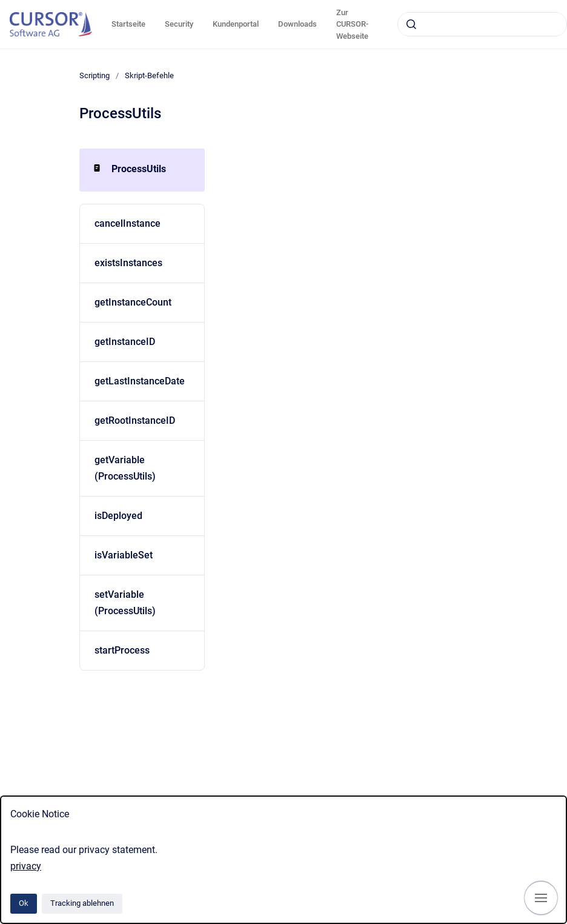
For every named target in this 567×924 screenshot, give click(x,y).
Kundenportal (236, 24)
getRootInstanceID (135, 420)
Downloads (297, 24)
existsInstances (128, 263)
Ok (24, 903)
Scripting (94, 75)
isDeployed (118, 516)
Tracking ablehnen (82, 903)
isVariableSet (124, 555)
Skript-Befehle (149, 75)
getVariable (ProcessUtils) (125, 468)
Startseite (128, 24)
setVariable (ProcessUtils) (125, 603)
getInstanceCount (133, 302)
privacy (26, 866)
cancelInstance (128, 223)
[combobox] (482, 24)
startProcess (122, 650)
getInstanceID (125, 342)
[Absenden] (411, 24)
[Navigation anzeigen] (541, 898)
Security (179, 24)
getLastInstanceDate (140, 381)
